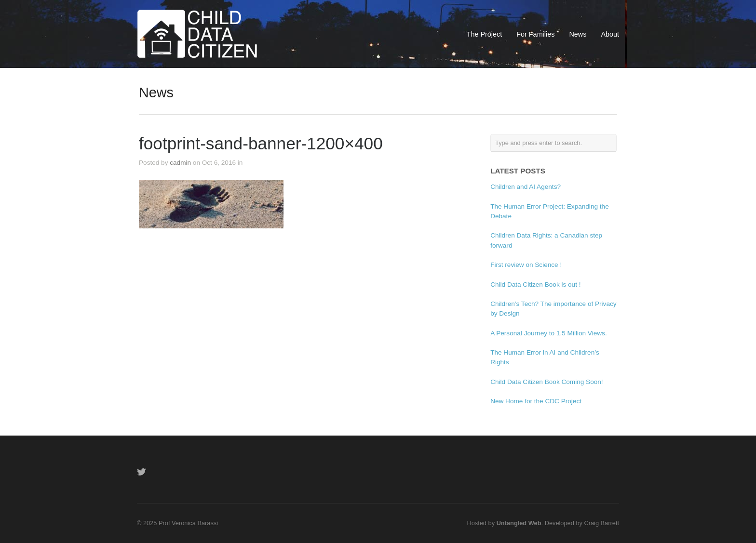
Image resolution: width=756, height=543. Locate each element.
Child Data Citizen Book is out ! (535, 285)
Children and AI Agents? (526, 187)
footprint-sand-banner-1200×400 (261, 143)
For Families (535, 34)
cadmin (180, 163)
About (610, 34)
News (578, 34)
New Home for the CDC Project (536, 401)
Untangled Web (519, 523)
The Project (485, 34)
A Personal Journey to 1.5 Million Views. (549, 333)
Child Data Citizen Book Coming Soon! (547, 382)
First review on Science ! (526, 265)
